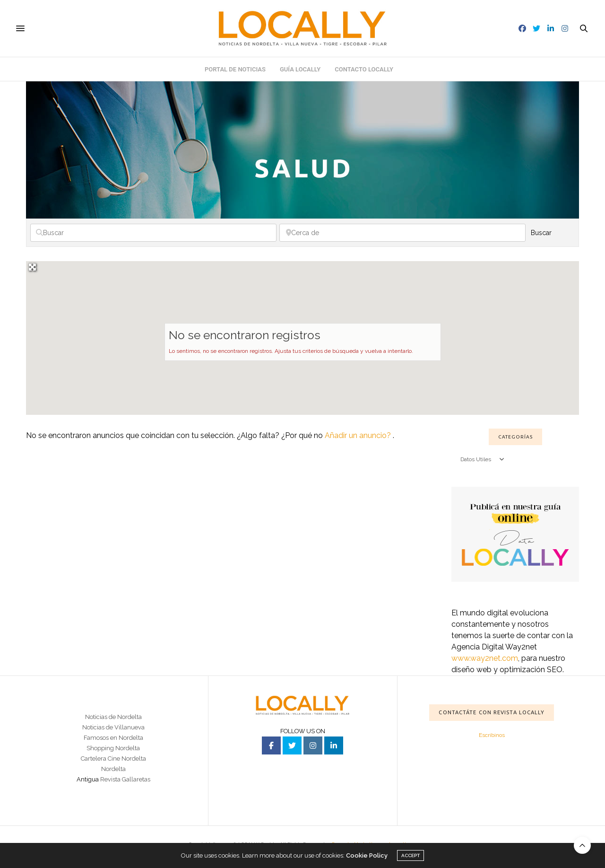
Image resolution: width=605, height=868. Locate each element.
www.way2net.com (485, 658)
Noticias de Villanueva (113, 727)
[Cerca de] (402, 233)
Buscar (552, 233)
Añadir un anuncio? (359, 435)
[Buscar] (153, 233)
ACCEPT (411, 855)
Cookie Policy (367, 855)
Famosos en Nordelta (113, 738)
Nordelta (113, 769)
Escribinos (492, 735)
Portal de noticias (235, 69)
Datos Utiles (483, 459)
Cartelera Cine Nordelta (113, 758)
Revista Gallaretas (125, 779)
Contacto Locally (364, 69)
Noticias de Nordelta (113, 717)
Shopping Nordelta (113, 748)
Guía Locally (300, 69)
